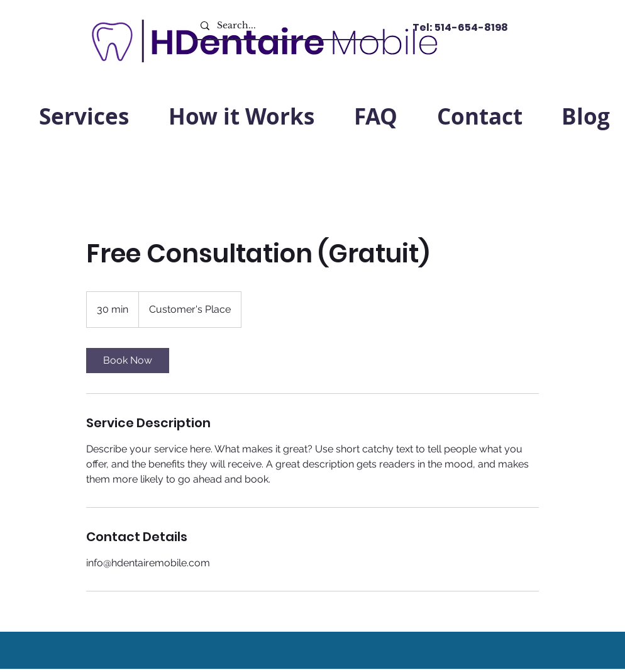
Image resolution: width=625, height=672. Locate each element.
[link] (128, 361)
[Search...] (288, 25)
